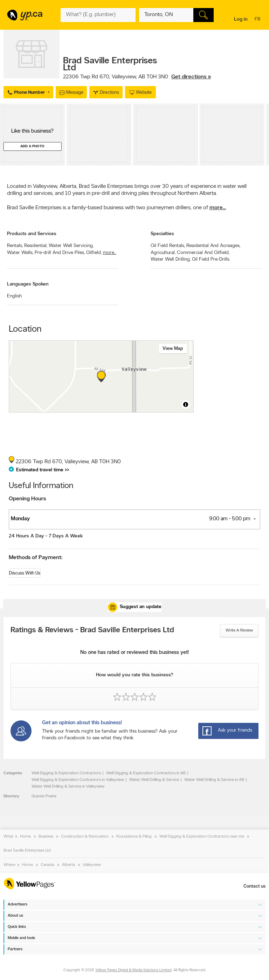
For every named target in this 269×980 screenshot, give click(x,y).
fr (258, 20)
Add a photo (32, 146)
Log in (241, 19)
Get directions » (191, 77)
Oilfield (94, 253)
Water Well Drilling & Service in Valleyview (68, 787)
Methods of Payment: (36, 558)
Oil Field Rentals (168, 246)
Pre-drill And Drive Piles (60, 253)
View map (173, 349)
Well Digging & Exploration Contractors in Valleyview (78, 780)
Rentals (15, 246)
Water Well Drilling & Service (154, 780)
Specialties (162, 234)
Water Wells (20, 253)
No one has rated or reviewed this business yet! (134, 653)
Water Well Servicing (71, 246)
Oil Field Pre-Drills (211, 259)
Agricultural (163, 253)
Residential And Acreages (213, 246)
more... (218, 208)
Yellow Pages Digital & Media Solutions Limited (133, 970)
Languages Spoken (28, 284)
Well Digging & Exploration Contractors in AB (146, 773)
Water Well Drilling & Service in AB (214, 780)
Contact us (254, 886)
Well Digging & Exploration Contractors (66, 773)
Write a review (239, 630)
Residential (36, 246)
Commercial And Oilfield (203, 253)
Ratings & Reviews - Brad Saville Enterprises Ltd (92, 630)
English (14, 296)
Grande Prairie (44, 796)
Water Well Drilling (171, 259)
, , (137, 77)
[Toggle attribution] (186, 404)
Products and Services (32, 234)
